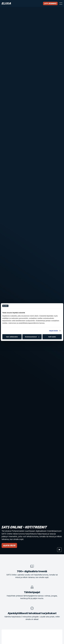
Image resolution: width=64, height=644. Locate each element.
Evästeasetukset (32, 337)
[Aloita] (59, 550)
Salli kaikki (52, 337)
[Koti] (6, 3)
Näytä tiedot (54, 331)
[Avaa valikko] (61, 3)
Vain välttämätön (12, 337)
